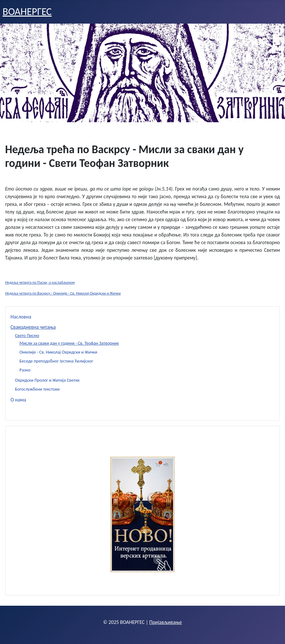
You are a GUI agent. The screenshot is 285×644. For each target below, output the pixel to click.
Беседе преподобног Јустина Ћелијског (56, 361)
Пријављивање (165, 622)
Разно (25, 370)
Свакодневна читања (33, 327)
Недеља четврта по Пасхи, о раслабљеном (40, 282)
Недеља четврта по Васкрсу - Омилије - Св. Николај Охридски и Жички (63, 293)
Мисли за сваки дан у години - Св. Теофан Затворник (69, 343)
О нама (18, 400)
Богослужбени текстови (37, 389)
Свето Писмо (27, 336)
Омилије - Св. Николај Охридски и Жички (58, 352)
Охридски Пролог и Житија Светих (47, 380)
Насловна (21, 317)
